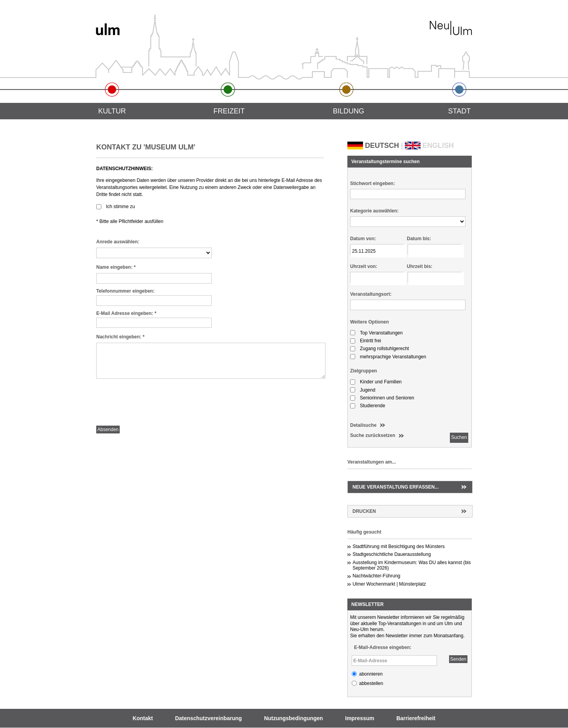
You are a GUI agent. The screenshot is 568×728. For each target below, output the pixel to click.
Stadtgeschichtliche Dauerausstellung (392, 554)
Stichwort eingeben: (373, 183)
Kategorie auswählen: (374, 211)
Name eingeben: (116, 267)
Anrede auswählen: (118, 242)
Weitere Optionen (369, 322)
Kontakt (143, 718)
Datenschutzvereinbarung (209, 718)
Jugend (368, 390)
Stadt (460, 111)
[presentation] (156, 404)
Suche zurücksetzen (373, 435)
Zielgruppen (364, 371)
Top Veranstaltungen (381, 333)
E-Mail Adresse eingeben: (126, 313)
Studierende (373, 406)
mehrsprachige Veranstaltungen (393, 357)
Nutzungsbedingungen (294, 718)
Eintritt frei (370, 341)
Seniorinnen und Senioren (387, 398)
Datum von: (363, 239)
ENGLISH (438, 146)
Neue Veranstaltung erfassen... (395, 487)
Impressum (359, 718)
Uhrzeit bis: (420, 266)
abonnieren (371, 674)
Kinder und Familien (381, 382)
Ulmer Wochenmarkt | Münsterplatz (389, 584)
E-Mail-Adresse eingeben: (383, 647)
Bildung (349, 111)
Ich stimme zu (120, 207)
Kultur (112, 111)
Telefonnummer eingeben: (125, 291)
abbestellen (371, 683)
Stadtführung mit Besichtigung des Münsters (398, 546)
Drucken (364, 511)
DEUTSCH (382, 146)
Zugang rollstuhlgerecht (384, 349)
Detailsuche (363, 425)
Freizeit (229, 111)
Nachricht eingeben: (120, 337)
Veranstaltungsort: (371, 294)
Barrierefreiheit (416, 718)
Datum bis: (419, 239)
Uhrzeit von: (364, 266)
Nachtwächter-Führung (376, 576)
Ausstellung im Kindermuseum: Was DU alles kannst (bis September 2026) (412, 565)
